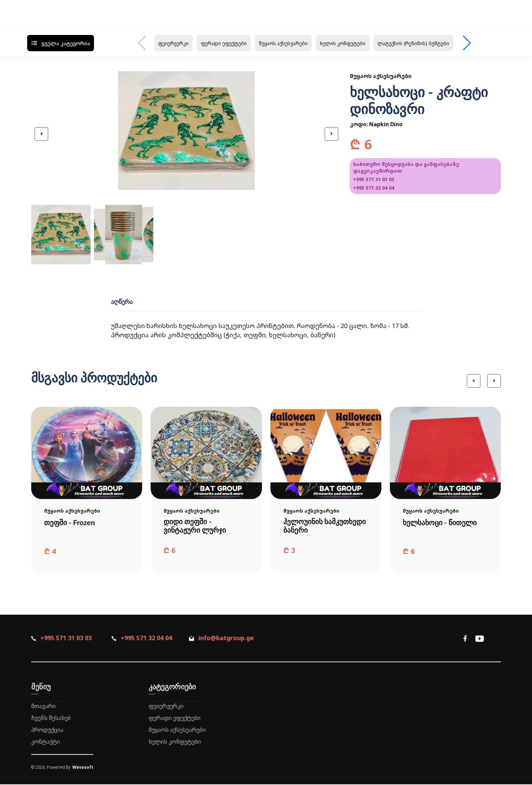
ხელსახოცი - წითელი (441, 522)
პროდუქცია (47, 730)
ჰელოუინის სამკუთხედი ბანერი (318, 526)
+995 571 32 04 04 (374, 188)
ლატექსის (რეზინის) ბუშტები (413, 43)
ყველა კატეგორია (61, 43)
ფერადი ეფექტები (224, 43)
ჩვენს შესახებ (51, 719)
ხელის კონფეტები (343, 43)
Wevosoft (83, 768)
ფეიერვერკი (173, 43)
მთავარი (43, 707)
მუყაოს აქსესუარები (283, 43)
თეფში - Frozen (70, 522)
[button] (41, 134)
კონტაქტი (46, 742)
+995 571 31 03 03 (374, 179)
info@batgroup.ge (225, 638)
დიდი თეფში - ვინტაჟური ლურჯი (196, 526)
